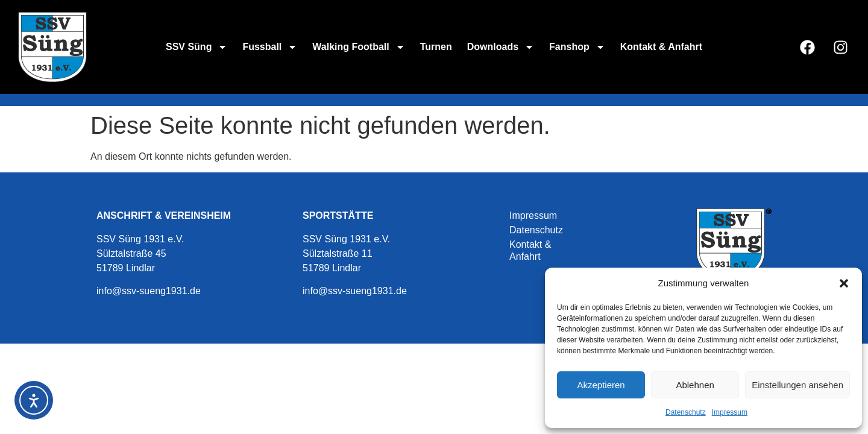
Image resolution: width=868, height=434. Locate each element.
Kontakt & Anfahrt (661, 47)
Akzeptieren (601, 385)
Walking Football (358, 47)
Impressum (730, 412)
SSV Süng (197, 47)
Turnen (436, 47)
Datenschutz (686, 412)
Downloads (501, 47)
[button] (844, 283)
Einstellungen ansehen (797, 385)
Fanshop (577, 47)
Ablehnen (695, 385)
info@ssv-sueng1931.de (149, 291)
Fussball (270, 47)
